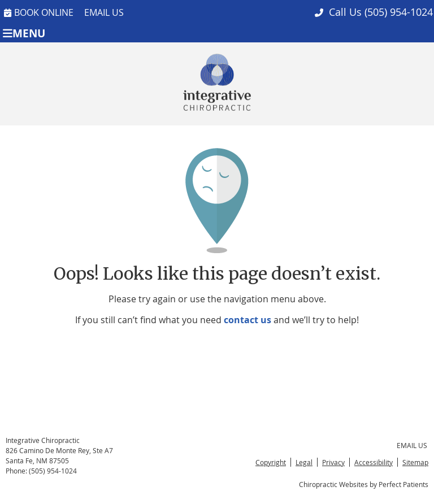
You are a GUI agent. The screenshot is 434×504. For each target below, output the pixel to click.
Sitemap (415, 462)
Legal (304, 462)
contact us (248, 320)
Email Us (104, 12)
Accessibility (374, 462)
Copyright (271, 462)
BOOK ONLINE (39, 12)
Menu (24, 32)
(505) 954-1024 (399, 12)
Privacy (333, 462)
